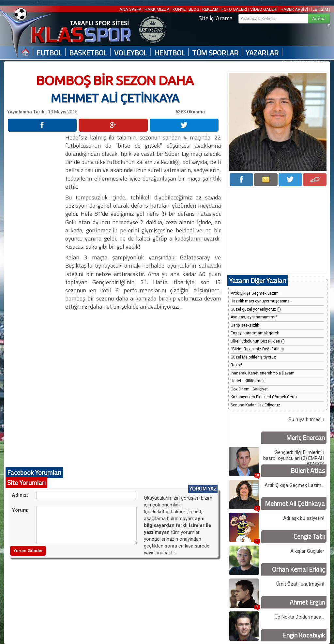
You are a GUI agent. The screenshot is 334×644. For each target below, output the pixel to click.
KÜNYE (179, 9)
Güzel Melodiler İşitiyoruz (253, 357)
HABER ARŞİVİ (294, 9)
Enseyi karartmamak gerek (255, 333)
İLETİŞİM (320, 9)
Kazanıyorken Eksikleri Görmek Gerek (264, 397)
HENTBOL (170, 53)
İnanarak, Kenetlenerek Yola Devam (263, 373)
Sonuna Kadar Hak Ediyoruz (255, 405)
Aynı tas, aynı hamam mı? (254, 317)
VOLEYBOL (131, 53)
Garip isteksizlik (245, 325)
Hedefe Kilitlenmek (248, 381)
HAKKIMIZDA (157, 9)
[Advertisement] (36, 231)
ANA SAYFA (131, 9)
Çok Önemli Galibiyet (249, 389)
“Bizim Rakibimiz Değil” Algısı (257, 349)
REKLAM (210, 9)
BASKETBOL (88, 53)
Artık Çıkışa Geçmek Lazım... (256, 293)
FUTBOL (49, 53)
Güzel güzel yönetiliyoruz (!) (256, 309)
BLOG (194, 9)
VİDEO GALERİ (264, 9)
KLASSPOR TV (303, 63)
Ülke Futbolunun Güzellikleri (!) (258, 341)
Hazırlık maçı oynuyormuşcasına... (262, 301)
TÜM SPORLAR (215, 53)
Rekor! (236, 365)
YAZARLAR (262, 53)
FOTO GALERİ (234, 9)
